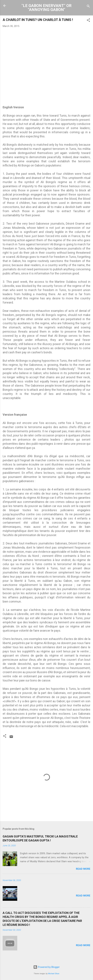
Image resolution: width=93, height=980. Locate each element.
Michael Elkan (54, 974)
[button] (88, 21)
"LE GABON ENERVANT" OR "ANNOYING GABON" (47, 8)
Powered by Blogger (46, 967)
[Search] (88, 7)
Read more (83, 869)
